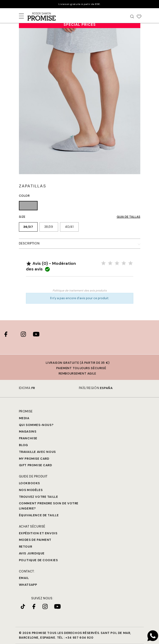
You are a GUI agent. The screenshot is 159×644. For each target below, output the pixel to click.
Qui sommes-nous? (36, 425)
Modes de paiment (35, 540)
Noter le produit (80, 284)
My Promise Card (34, 459)
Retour (26, 547)
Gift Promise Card (35, 465)
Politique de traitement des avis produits (80, 291)
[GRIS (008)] (28, 206)
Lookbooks (29, 483)
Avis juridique (32, 553)
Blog (23, 445)
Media (24, 418)
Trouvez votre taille (39, 497)
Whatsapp (28, 585)
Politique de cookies (38, 560)
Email (24, 578)
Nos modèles (31, 490)
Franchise (28, 438)
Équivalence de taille (39, 515)
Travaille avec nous (37, 452)
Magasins (28, 431)
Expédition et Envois (38, 533)
